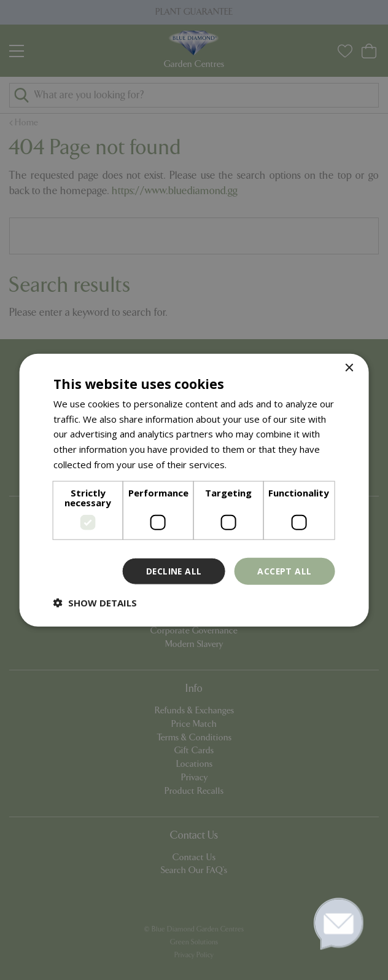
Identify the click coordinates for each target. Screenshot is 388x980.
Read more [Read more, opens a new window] (253, 464)
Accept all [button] (284, 570)
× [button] (348, 368)
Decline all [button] (173, 570)
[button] (95, 603)
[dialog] (194, 490)
